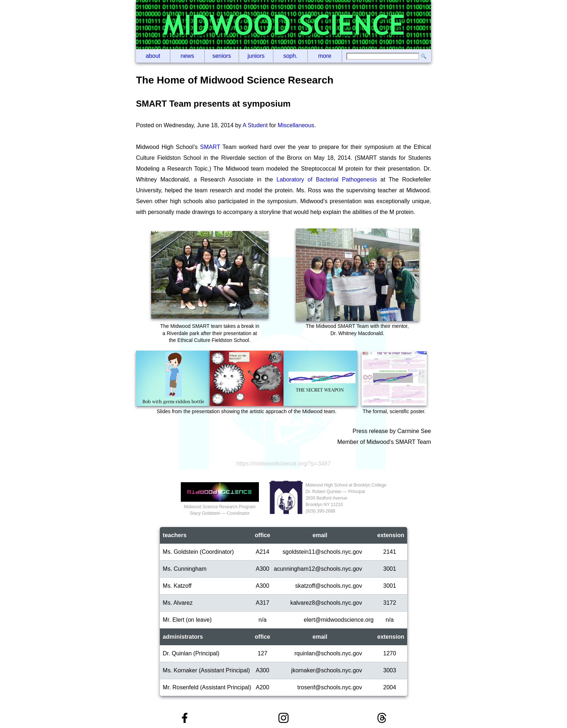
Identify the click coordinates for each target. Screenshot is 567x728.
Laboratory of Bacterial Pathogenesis (327, 179)
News (187, 56)
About (153, 56)
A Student (255, 125)
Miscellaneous (296, 125)
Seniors (222, 56)
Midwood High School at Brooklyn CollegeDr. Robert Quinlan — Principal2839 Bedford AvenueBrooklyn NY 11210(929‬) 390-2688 (346, 498)
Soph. (290, 56)
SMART (210, 147)
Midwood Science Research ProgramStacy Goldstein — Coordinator (220, 507)
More (325, 56)
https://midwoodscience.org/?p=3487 (283, 464)
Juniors (256, 56)
